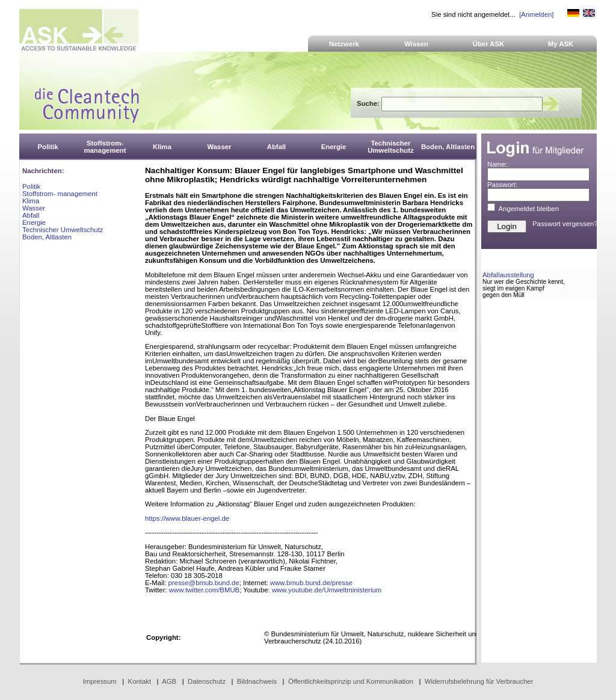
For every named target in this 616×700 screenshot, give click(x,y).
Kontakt (140, 681)
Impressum (100, 681)
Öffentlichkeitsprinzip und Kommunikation (351, 681)
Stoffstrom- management (60, 194)
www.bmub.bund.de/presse (311, 583)
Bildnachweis (257, 681)
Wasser (34, 208)
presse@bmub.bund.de (204, 583)
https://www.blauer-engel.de (187, 518)
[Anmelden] (536, 14)
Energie (34, 223)
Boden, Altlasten (47, 237)
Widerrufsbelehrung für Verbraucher (479, 681)
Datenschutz (207, 681)
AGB (169, 681)
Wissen (416, 44)
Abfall (31, 215)
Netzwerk (344, 44)
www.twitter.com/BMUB (204, 590)
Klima (31, 201)
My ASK (561, 44)
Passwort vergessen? (565, 224)
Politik (31, 186)
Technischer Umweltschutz (63, 230)
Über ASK (489, 44)
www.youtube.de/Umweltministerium (327, 590)
